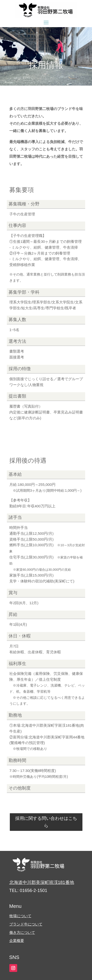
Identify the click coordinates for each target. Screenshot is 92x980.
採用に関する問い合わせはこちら (46, 822)
